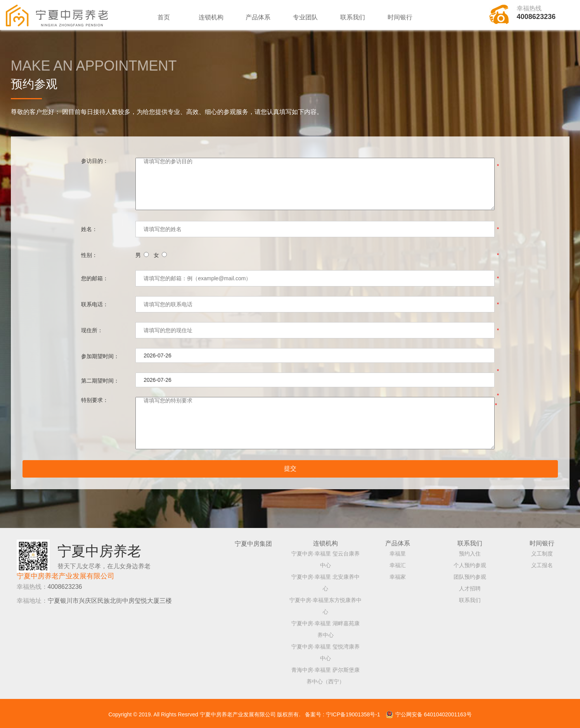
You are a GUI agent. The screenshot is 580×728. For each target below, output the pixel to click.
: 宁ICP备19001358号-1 (351, 714)
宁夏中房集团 (253, 541)
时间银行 (400, 17)
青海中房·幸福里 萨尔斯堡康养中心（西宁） (325, 673)
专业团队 (305, 17)
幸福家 (398, 574)
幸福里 (398, 551)
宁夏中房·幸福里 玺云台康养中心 (325, 557)
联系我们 (353, 17)
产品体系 (258, 17)
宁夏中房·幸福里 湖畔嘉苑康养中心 (325, 627)
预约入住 (470, 551)
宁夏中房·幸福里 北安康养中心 (325, 580)
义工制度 (542, 551)
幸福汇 (398, 563)
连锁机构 (211, 17)
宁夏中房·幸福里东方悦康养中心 (325, 604)
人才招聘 (470, 586)
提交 (290, 470)
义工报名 (542, 563)
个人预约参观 (470, 563)
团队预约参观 (470, 574)
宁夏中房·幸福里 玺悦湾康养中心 (325, 650)
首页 (164, 17)
